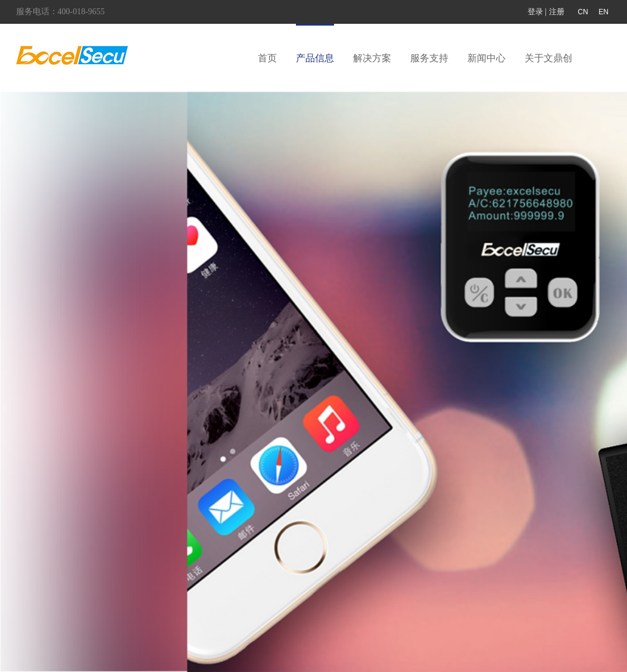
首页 (267, 58)
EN (603, 12)
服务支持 (429, 58)
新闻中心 (486, 58)
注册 (557, 12)
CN (583, 12)
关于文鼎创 (548, 58)
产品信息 (315, 58)
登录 (535, 12)
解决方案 (372, 58)
